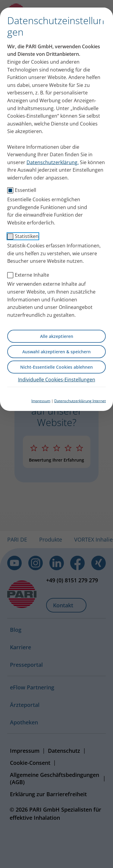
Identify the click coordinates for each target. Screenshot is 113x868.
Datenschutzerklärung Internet (80, 401)
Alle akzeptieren (57, 336)
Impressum (41, 401)
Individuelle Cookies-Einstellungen (57, 380)
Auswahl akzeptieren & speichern (56, 352)
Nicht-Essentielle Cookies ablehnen (56, 367)
